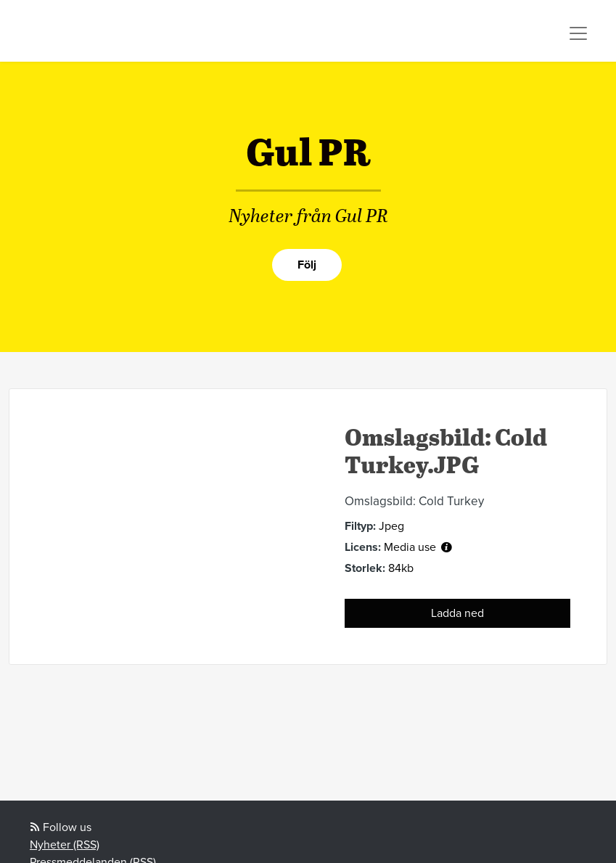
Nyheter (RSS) (65, 845)
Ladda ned (457, 613)
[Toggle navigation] (578, 33)
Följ (307, 265)
